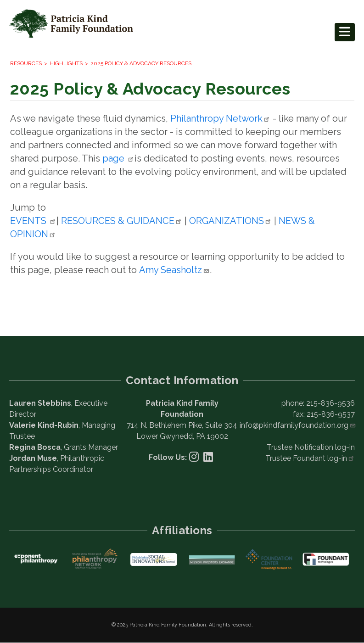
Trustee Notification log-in (311, 447)
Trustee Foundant (310, 458)
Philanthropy (220, 118)
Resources (26, 63)
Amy (174, 270)
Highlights (66, 63)
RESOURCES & (122, 221)
